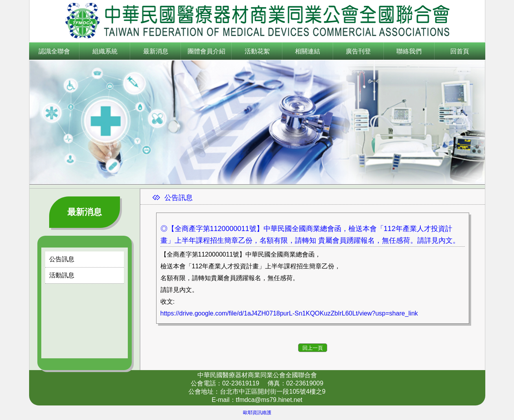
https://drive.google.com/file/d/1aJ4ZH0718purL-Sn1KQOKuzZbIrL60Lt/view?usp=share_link (289, 313)
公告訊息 (62, 259)
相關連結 (308, 51)
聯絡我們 (409, 51)
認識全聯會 (54, 51)
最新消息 (156, 51)
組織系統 (105, 51)
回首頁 (460, 51)
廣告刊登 (358, 51)
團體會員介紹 (206, 51)
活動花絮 (257, 51)
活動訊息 (62, 275)
